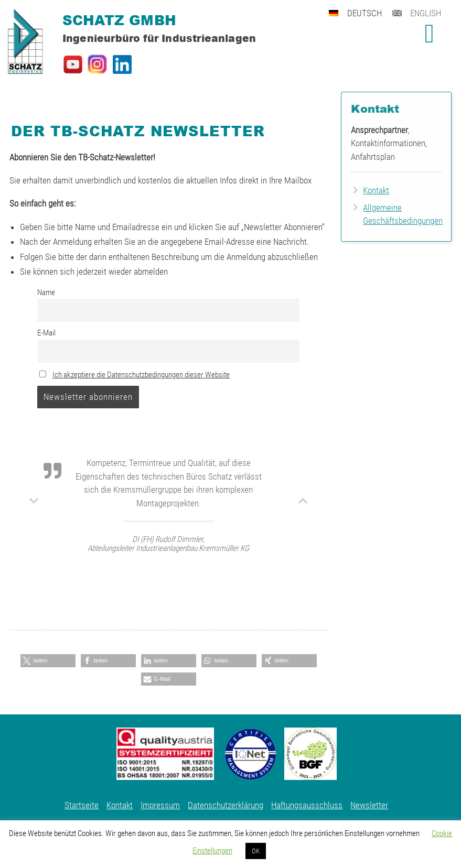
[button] (48, 661)
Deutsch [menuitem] (364, 13)
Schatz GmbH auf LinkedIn (122, 64)
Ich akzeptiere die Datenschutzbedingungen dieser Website (141, 375)
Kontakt (376, 190)
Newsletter (369, 805)
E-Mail (46, 333)
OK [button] (256, 851)
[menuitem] (361, 12)
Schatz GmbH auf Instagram (98, 64)
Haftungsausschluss (307, 805)
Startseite (82, 805)
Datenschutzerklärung (226, 805)
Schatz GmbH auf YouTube (73, 64)
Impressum (160, 805)
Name (46, 292)
